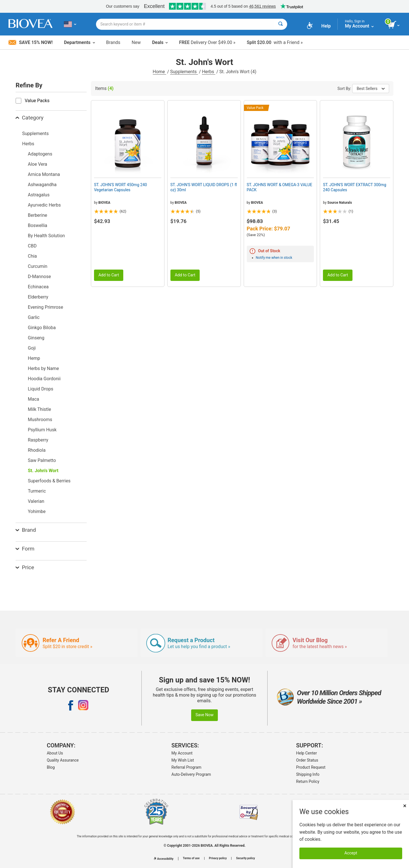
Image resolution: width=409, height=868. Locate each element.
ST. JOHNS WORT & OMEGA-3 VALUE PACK (280, 187)
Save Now (204, 715)
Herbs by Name (43, 368)
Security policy (245, 858)
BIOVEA (104, 203)
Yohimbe (37, 511)
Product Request (311, 767)
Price (25, 567)
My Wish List (183, 760)
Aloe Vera (37, 164)
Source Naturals (340, 203)
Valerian (36, 501)
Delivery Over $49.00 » (207, 42)
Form (25, 549)
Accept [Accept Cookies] (351, 853)
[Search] (280, 24)
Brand (26, 530)
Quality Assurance (63, 760)
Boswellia (37, 225)
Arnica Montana (44, 174)
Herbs (209, 72)
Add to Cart (109, 275)
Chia (32, 256)
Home (159, 72)
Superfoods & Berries (49, 481)
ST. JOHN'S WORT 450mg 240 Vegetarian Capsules (120, 187)
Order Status (307, 760)
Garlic (34, 317)
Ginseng (36, 338)
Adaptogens (40, 154)
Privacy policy (218, 858)
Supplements (184, 72)
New (136, 42)
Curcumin (37, 266)
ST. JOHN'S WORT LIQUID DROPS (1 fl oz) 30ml (204, 187)
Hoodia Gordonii (44, 379)
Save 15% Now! (31, 42)
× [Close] (405, 806)
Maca (34, 399)
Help (326, 26)
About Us (55, 753)
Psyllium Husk (42, 430)
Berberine (37, 215)
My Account (182, 753)
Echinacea (38, 287)
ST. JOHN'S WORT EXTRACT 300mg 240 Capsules (355, 187)
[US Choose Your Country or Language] (70, 24)
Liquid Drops (40, 389)
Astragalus (39, 195)
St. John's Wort (43, 471)
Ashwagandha (42, 185)
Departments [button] (79, 42)
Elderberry (38, 297)
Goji (32, 348)
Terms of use (191, 858)
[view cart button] (394, 25)
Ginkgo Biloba (42, 328)
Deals (160, 42)
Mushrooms (40, 420)
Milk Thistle (39, 409)
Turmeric (37, 491)
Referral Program (187, 767)
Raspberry (38, 440)
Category (30, 118)
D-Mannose (39, 277)
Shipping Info (308, 774)
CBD (32, 246)
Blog (51, 767)
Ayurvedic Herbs (44, 205)
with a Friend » (275, 42)
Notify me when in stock (274, 258)
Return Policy (308, 781)
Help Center (307, 753)
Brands (113, 42)
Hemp (34, 358)
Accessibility (164, 859)
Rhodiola (37, 450)
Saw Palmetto (42, 460)
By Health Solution (46, 236)
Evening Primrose (45, 307)
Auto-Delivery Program (191, 774)
